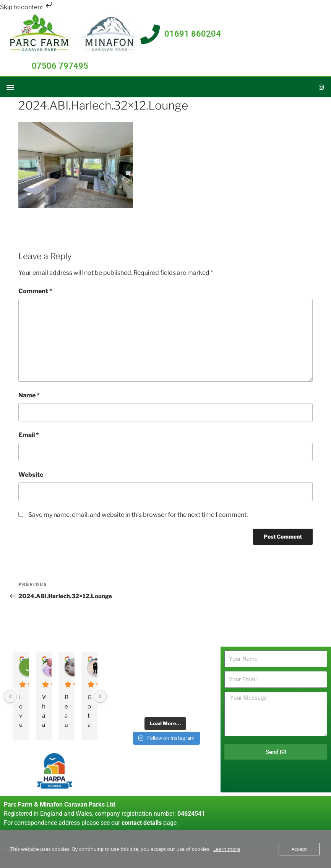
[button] (10, 87)
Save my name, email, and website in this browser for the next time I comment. (138, 515)
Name (29, 395)
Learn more (227, 849)
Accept (299, 849)
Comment (35, 291)
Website (31, 475)
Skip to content (27, 7)
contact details (142, 823)
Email (29, 435)
